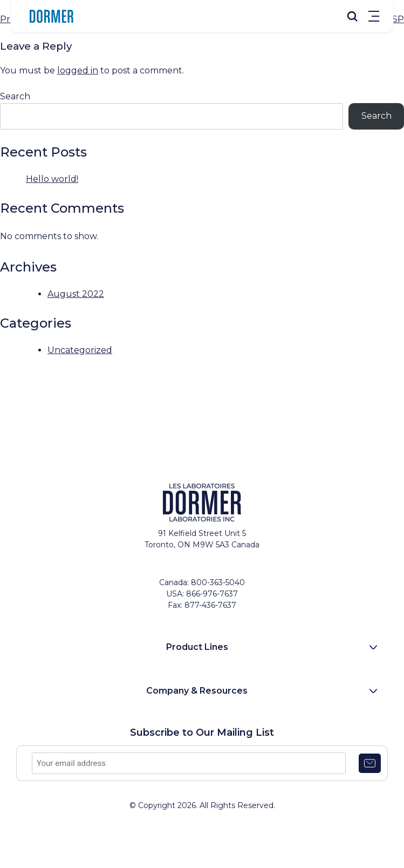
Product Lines (197, 647)
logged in (78, 70)
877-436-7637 (210, 605)
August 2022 (76, 294)
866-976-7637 (212, 594)
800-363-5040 (218, 582)
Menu (374, 16)
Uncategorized (80, 350)
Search (15, 96)
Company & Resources (197, 691)
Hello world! (52, 179)
